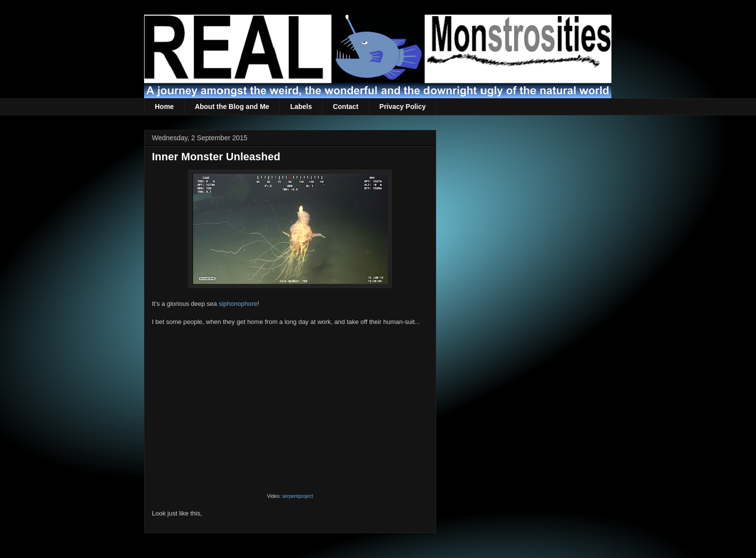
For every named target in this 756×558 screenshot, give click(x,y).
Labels (301, 107)
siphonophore (238, 304)
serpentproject (298, 496)
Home (164, 107)
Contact (346, 107)
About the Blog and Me (232, 107)
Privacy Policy (403, 107)
